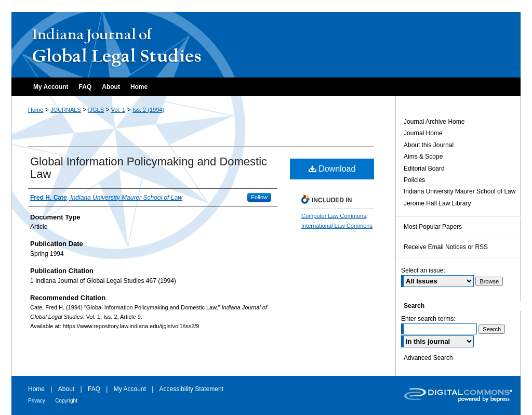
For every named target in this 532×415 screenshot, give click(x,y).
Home (36, 110)
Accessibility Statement (191, 389)
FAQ (94, 389)
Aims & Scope (423, 157)
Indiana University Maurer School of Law (460, 191)
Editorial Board (424, 168)
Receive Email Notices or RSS (446, 247)
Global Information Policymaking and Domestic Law (149, 168)
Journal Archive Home (434, 122)
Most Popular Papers (433, 227)
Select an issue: (423, 270)
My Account (130, 389)
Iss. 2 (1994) (148, 110)
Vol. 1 (118, 110)
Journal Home (423, 133)
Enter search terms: (428, 319)
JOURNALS (66, 110)
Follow (259, 197)
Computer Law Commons (334, 216)
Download (332, 169)
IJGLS (96, 110)
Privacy (37, 401)
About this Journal (429, 145)
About (66, 389)
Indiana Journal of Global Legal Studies (124, 45)
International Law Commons (337, 226)
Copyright (66, 401)
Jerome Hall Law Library (437, 203)
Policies (414, 180)
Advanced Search (428, 358)
